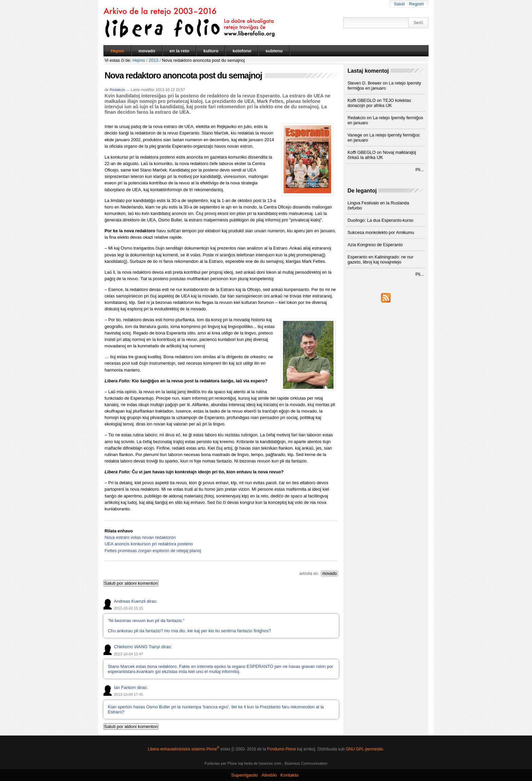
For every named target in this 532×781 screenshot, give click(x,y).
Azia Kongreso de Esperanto (375, 245)
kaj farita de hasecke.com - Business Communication (283, 763)
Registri (416, 4)
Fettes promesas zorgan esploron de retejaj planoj (153, 551)
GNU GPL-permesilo (364, 749)
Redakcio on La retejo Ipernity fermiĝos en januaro (385, 120)
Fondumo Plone (281, 749)
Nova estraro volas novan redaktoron (140, 537)
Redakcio (117, 90)
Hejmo (117, 51)
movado (147, 51)
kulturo (211, 51)
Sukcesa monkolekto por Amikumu (381, 232)
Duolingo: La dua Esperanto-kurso (380, 220)
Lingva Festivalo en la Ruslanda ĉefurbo (378, 205)
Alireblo (269, 775)
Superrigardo (244, 775)
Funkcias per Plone (221, 763)
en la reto (179, 51)
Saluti (399, 4)
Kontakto (289, 775)
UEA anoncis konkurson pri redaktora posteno (149, 544)
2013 (153, 60)
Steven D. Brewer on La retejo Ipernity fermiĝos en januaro (384, 86)
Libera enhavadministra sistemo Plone (184, 749)
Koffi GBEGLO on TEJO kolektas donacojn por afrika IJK (379, 103)
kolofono (242, 51)
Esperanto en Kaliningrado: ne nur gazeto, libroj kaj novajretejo (380, 259)
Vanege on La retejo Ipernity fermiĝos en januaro (383, 138)
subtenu (274, 51)
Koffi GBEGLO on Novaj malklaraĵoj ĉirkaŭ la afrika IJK (382, 155)
